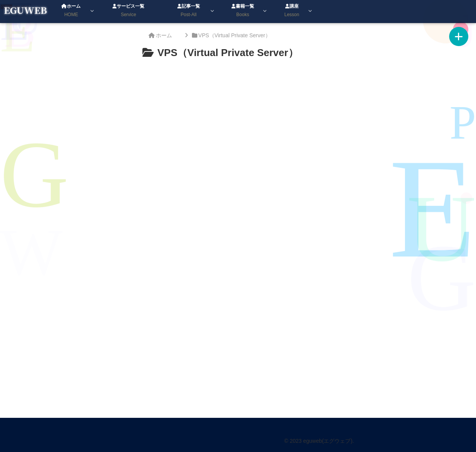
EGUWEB (25, 10)
